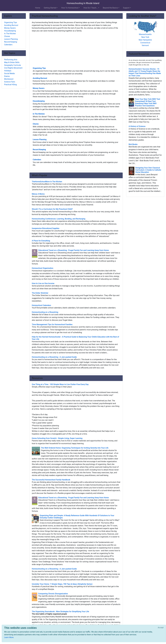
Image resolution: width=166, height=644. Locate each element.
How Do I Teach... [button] (91, 8)
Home (38, 8)
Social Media (9, 73)
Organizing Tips (39, 68)
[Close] (161, 628)
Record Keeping (39, 150)
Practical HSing (10, 85)
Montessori (9, 79)
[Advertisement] (76, 49)
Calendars (37, 160)
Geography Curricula (12, 65)
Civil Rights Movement (13, 68)
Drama (7, 76)
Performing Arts (11, 60)
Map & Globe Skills (12, 62)
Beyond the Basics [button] (110, 8)
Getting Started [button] (50, 8)
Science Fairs (10, 82)
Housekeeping (39, 101)
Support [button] (126, 8)
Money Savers (39, 88)
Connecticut (145, 43)
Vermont (145, 45)
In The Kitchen (39, 114)
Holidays (8, 71)
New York (145, 37)
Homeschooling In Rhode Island (83, 3)
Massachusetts (145, 34)
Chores (36, 124)
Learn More (9, 637)
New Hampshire (145, 40)
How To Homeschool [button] (70, 8)
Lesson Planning (40, 139)
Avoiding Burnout (40, 78)
